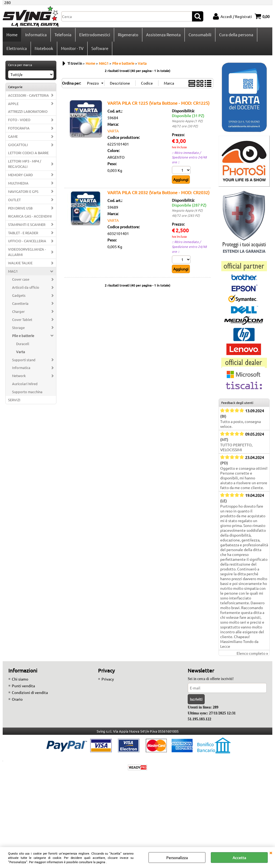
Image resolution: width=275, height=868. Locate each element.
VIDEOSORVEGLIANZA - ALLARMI (27, 252)
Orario (17, 699)
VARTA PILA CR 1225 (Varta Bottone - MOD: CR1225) (158, 103)
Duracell (23, 344)
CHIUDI (271, 852)
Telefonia (63, 35)
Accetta (239, 858)
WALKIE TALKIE (20, 263)
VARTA (113, 131)
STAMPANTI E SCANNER (27, 224)
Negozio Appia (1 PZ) (187, 121)
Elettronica (17, 48)
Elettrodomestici (95, 35)
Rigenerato (128, 35)
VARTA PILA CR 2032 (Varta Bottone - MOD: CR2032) (158, 192)
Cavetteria (20, 303)
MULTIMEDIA (18, 183)
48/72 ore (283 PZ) (186, 215)
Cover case (21, 279)
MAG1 (13, 271)
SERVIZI (14, 400)
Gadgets (19, 295)
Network (19, 376)
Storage (18, 328)
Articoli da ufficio (26, 287)
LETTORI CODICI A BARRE (28, 153)
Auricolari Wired (25, 384)
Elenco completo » (252, 653)
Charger (18, 311)
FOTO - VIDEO (19, 120)
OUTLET (14, 200)
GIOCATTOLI (18, 145)
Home (12, 35)
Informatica (36, 35)
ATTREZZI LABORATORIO (28, 111)
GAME (13, 136)
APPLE (13, 104)
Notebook (44, 48)
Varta (21, 352)
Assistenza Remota (163, 35)
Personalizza (177, 858)
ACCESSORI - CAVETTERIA (28, 95)
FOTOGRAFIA (19, 128)
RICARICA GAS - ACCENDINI (30, 216)
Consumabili (200, 35)
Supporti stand (24, 360)
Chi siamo (20, 679)
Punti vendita (23, 686)
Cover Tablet (22, 319)
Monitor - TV (72, 48)
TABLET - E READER (23, 233)
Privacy (108, 679)
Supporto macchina (27, 392)
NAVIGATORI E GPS (23, 191)
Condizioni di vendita (30, 692)
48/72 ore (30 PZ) (185, 126)
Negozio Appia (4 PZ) (187, 210)
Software (100, 48)
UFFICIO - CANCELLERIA (27, 241)
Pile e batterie (23, 336)
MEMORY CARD (20, 175)
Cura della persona (236, 35)
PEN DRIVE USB (20, 208)
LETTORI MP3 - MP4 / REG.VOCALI (25, 164)
